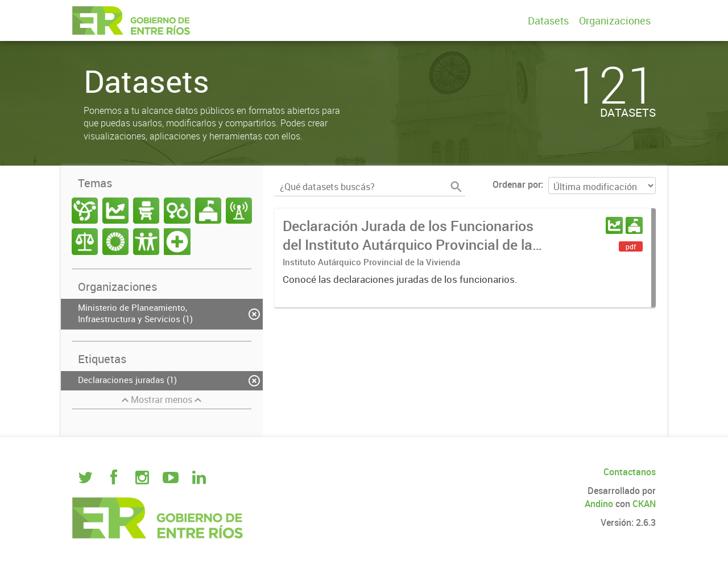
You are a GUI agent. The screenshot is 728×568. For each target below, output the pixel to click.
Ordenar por (517, 184)
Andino (599, 504)
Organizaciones (615, 20)
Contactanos (630, 472)
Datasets (548, 20)
